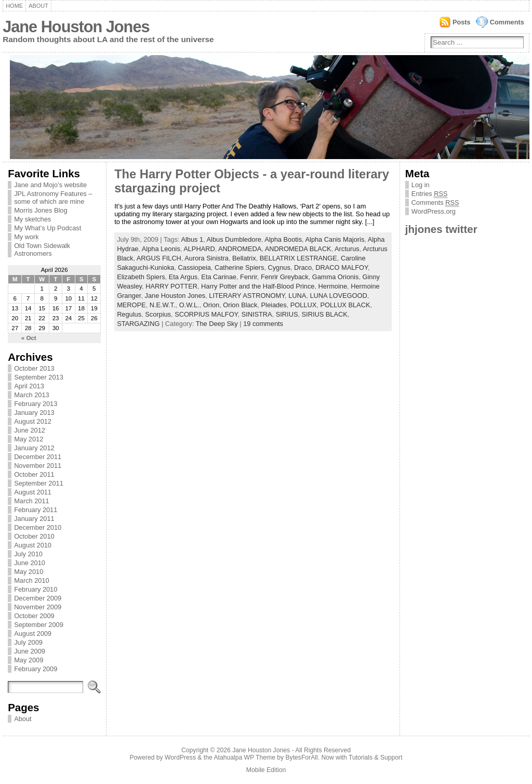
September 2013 (39, 377)
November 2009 (38, 607)
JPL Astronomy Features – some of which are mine (53, 198)
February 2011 (36, 510)
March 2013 (32, 395)
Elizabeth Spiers (141, 277)
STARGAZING (138, 324)
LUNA (297, 296)
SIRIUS (287, 314)
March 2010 (32, 580)
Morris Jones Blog (41, 210)
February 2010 (36, 589)
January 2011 (34, 519)
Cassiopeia (195, 267)
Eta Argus (183, 277)
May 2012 (29, 439)
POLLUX (304, 305)
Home (14, 6)
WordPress (180, 757)
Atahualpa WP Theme (244, 757)
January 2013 (34, 413)
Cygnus (279, 267)
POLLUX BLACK (345, 305)
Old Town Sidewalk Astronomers (42, 250)
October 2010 (34, 536)
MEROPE (131, 305)
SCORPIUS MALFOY (206, 314)
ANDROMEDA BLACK (298, 249)
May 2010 (29, 572)
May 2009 (29, 660)
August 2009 (33, 633)
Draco (303, 267)
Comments (507, 22)
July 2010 (28, 554)
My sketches (32, 219)
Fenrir (249, 277)
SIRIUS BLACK (325, 314)
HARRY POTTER (171, 286)
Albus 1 (192, 239)
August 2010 (33, 545)
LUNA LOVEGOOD (338, 296)
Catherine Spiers (239, 267)
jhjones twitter (441, 229)
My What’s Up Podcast (48, 228)
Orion (211, 305)
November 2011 (38, 466)
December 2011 (38, 457)
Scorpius (158, 314)
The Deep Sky (217, 324)
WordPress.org (434, 211)
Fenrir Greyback (285, 277)
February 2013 (36, 404)
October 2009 (34, 616)
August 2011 (33, 492)
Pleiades (274, 305)
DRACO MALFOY (342, 267)
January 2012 (34, 448)
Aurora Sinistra (207, 258)
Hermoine (333, 286)
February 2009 (36, 669)
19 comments (263, 324)
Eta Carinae (219, 277)
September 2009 (39, 625)
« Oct (29, 338)
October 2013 (34, 368)
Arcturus (347, 249)
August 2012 (33, 421)
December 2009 (38, 598)
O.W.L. (189, 305)
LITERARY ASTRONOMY (247, 296)
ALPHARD (199, 249)
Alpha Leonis (161, 249)
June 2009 (30, 651)
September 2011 (39, 483)
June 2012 (30, 430)
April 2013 (29, 386)
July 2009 (28, 642)
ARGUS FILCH (159, 258)
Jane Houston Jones (76, 27)
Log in (421, 185)
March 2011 (32, 501)
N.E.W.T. (163, 305)
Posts (462, 22)
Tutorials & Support (376, 757)
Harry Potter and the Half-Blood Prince (258, 286)
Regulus (129, 314)
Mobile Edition (266, 770)
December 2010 (38, 527)
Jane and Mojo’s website (50, 185)
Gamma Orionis (336, 277)
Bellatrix (244, 258)
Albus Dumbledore (234, 239)
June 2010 (30, 563)
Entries (430, 194)
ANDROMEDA (240, 249)
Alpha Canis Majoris (335, 239)
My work (26, 237)
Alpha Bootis (283, 239)
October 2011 (34, 474)
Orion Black (240, 305)
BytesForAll (302, 757)
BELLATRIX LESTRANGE (298, 258)
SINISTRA (257, 314)
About (38, 6)
